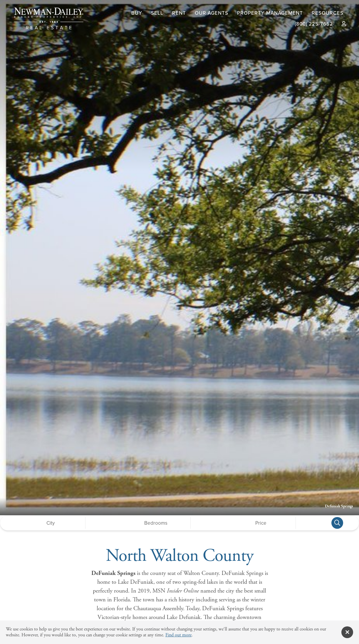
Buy (137, 13)
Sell (157, 13)
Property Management (270, 13)
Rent (179, 13)
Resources (328, 13)
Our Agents (212, 13)
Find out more (178, 635)
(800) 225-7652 (314, 24)
